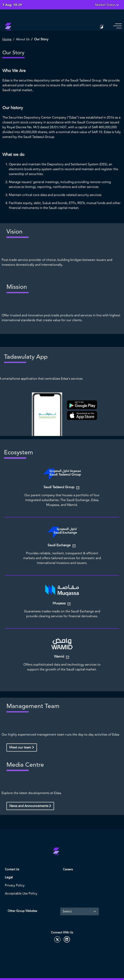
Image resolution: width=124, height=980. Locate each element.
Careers (68, 869)
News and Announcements (30, 806)
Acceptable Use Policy (21, 893)
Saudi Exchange (59, 545)
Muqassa (59, 603)
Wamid (59, 657)
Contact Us (12, 869)
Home (7, 39)
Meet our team (22, 748)
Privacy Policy (15, 885)
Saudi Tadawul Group (59, 487)
